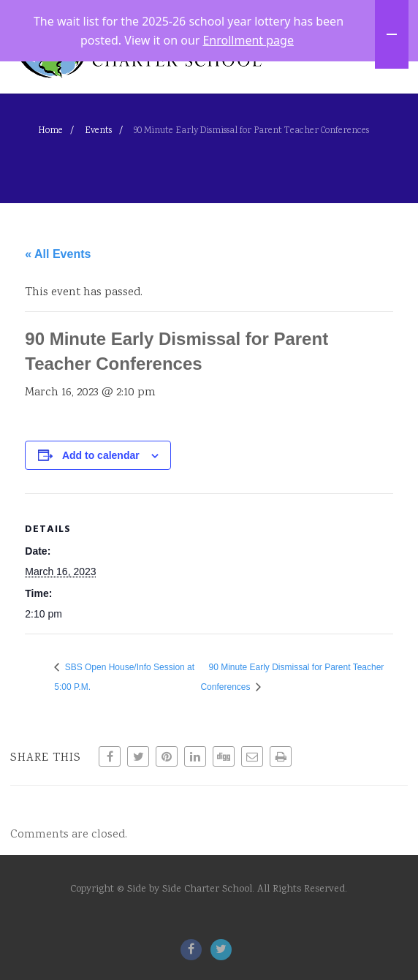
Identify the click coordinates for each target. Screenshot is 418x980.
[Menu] (382, 83)
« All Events (58, 314)
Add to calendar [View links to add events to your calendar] (101, 515)
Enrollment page (248, 39)
